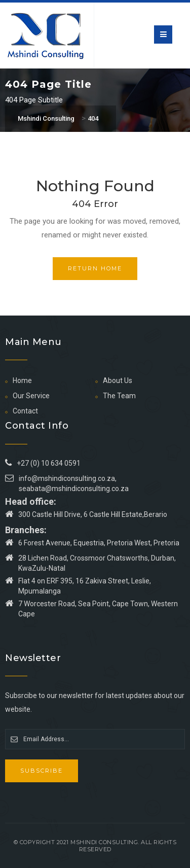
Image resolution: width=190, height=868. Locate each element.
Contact (25, 411)
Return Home (95, 268)
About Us (118, 380)
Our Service (31, 396)
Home (22, 380)
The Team (119, 396)
